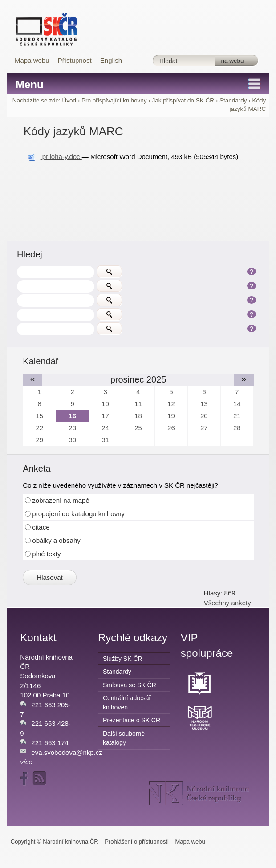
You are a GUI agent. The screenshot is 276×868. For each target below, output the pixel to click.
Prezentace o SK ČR (132, 720)
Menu (30, 84)
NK (199, 793)
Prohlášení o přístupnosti (137, 842)
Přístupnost (75, 60)
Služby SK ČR (123, 659)
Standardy (233, 100)
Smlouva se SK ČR (130, 685)
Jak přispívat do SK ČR (183, 100)
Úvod (69, 100)
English (111, 60)
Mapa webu (32, 60)
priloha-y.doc (54, 157)
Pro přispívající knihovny (114, 100)
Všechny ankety (227, 603)
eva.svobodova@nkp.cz (67, 752)
